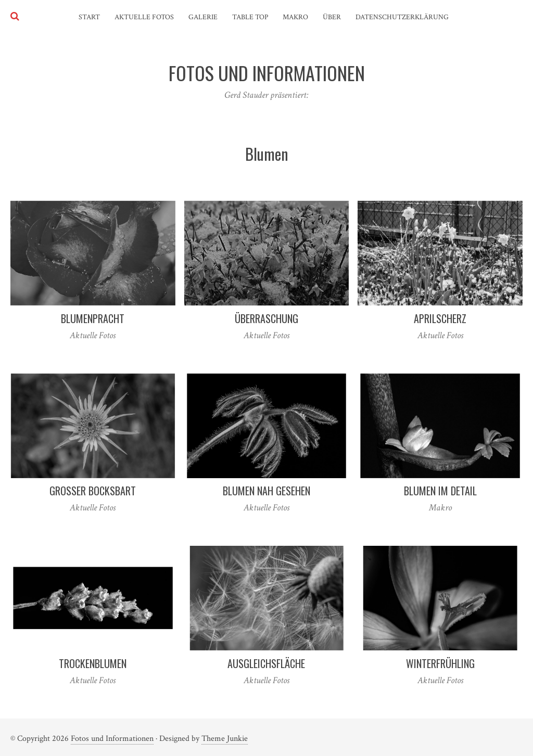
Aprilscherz (440, 318)
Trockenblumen (93, 663)
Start (89, 17)
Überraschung (266, 318)
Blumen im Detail (440, 491)
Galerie (203, 17)
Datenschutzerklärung (402, 17)
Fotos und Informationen (112, 739)
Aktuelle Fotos (144, 17)
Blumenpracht (93, 318)
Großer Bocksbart (93, 491)
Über (332, 17)
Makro (295, 17)
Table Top (250, 17)
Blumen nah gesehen (266, 491)
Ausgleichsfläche (266, 663)
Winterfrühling (440, 663)
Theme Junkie (225, 739)
